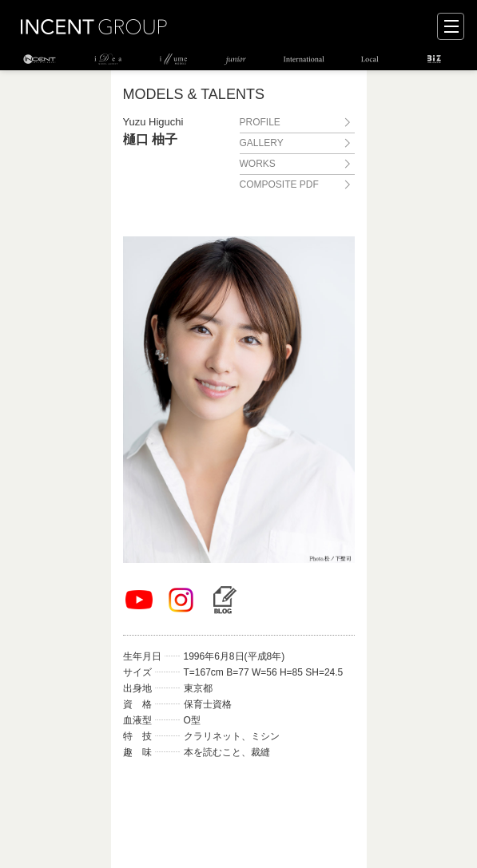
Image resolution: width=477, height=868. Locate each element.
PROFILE (260, 122)
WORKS (258, 164)
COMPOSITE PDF (279, 184)
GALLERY (262, 143)
